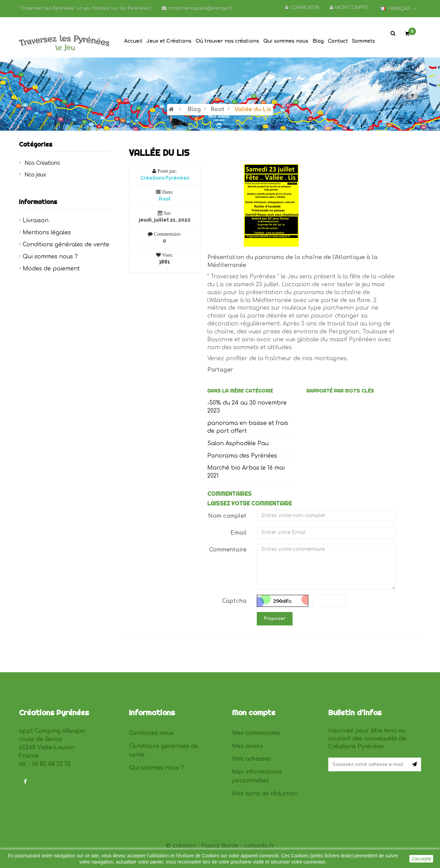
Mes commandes (256, 733)
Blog (194, 109)
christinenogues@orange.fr (197, 8)
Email (238, 533)
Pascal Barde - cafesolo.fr (238, 846)
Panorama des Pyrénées (242, 456)
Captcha (234, 601)
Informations (38, 202)
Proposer (275, 619)
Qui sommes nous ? (50, 257)
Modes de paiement (51, 269)
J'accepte (421, 859)
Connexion (302, 8)
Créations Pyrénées (165, 178)
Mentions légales (47, 233)
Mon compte (349, 8)
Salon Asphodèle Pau (238, 443)
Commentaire (228, 550)
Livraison (36, 221)
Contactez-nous (151, 733)
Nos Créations (42, 163)
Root (218, 109)
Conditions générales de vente (66, 245)
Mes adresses (251, 759)
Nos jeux (35, 175)
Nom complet (227, 516)
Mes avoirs (247, 746)
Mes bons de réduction (265, 794)
